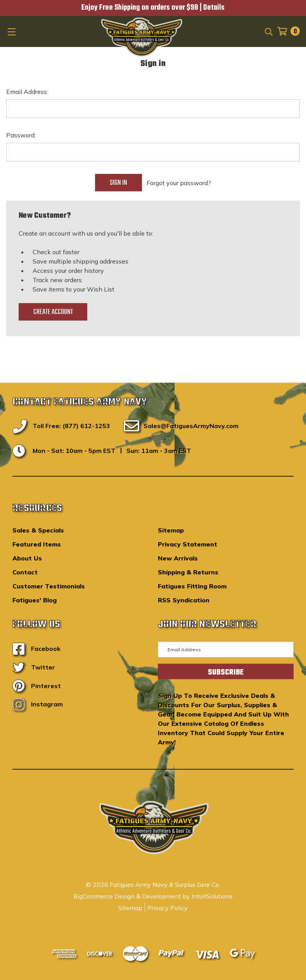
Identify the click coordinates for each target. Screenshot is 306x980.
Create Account (53, 312)
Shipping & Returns (188, 572)
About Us (27, 558)
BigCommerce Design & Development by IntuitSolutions (153, 896)
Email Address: (27, 92)
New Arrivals (178, 558)
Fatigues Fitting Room (192, 586)
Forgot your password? (179, 183)
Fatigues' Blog (35, 600)
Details (214, 8)
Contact (25, 572)
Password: (21, 135)
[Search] (268, 31)
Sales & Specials (38, 530)
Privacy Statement (188, 544)
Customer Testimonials (49, 586)
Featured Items (37, 544)
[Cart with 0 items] (286, 31)
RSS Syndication (184, 600)
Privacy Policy (168, 908)
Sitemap (171, 530)
